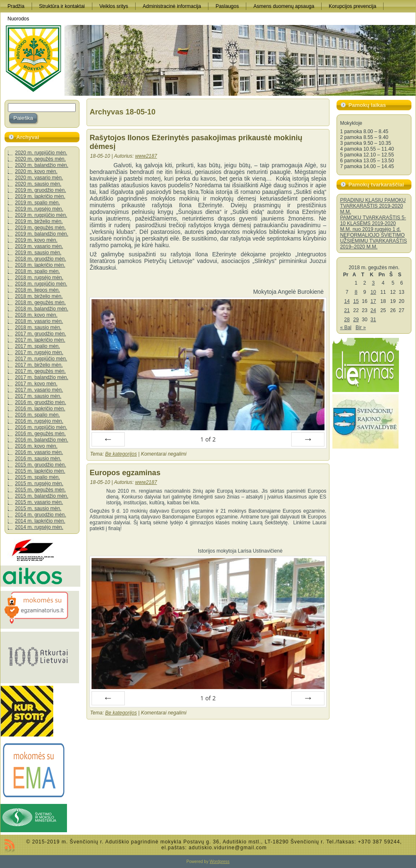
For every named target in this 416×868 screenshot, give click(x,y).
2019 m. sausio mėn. (38, 253)
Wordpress (220, 862)
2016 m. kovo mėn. (36, 446)
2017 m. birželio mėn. (39, 365)
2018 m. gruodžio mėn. (41, 259)
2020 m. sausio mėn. (38, 184)
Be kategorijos (121, 454)
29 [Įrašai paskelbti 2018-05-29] (356, 320)
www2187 (146, 156)
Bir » (361, 327)
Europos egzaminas (125, 473)
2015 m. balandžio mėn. (42, 496)
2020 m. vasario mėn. (39, 178)
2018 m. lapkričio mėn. (40, 265)
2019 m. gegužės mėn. (40, 228)
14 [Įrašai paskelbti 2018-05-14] (347, 301)
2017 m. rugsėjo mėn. (39, 352)
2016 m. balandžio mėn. (42, 440)
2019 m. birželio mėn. (39, 221)
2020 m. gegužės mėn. (40, 159)
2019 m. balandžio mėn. (42, 234)
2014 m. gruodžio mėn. (41, 515)
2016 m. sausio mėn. (38, 459)
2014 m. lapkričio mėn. (40, 521)
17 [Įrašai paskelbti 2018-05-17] (373, 301)
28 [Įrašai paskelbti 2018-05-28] (347, 320)
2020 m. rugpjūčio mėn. (41, 153)
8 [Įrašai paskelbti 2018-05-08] (356, 292)
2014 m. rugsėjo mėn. (39, 527)
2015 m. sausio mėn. (38, 508)
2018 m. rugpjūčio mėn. (41, 284)
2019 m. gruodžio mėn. (41, 190)
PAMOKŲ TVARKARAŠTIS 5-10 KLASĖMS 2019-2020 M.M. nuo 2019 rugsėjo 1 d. (373, 223)
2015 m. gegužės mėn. (40, 490)
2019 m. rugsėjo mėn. (39, 209)
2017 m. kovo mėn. (36, 384)
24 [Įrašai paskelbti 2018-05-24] (373, 310)
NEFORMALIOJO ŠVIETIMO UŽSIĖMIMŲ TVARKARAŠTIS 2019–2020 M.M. (373, 241)
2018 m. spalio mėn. (37, 271)
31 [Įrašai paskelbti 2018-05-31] (373, 320)
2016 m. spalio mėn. (37, 415)
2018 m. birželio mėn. (39, 296)
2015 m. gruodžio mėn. (41, 465)
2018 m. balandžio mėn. (42, 309)
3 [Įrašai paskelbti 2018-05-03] (373, 283)
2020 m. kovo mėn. (36, 171)
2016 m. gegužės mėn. (40, 434)
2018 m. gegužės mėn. (40, 303)
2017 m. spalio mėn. (37, 346)
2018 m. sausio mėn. (38, 327)
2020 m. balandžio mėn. (42, 165)
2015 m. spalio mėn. (37, 477)
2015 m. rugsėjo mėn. (39, 484)
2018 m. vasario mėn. (39, 321)
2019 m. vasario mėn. (39, 246)
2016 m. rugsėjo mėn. (39, 421)
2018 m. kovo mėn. (36, 315)
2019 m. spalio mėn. (37, 203)
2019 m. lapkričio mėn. (40, 196)
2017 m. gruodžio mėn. (41, 334)
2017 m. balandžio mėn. (42, 377)
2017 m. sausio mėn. (38, 396)
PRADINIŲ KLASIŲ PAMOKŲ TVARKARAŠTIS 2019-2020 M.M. (373, 206)
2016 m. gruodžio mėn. (41, 402)
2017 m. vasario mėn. (39, 390)
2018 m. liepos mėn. (37, 290)
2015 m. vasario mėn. (39, 502)
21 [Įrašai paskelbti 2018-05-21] (347, 310)
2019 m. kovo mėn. (36, 240)
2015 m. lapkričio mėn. (40, 471)
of (208, 439)
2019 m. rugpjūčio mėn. (41, 215)
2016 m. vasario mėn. (39, 452)
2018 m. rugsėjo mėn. (39, 278)
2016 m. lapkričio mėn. (40, 409)
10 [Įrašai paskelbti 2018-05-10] (373, 292)
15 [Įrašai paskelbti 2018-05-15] (356, 301)
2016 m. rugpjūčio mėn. (41, 427)
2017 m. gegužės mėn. (40, 371)
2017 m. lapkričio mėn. (40, 340)
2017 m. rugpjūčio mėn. (41, 359)
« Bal (345, 327)
